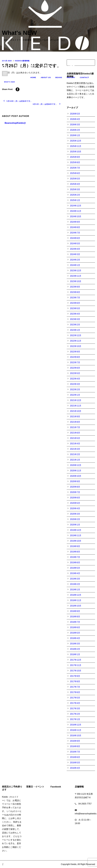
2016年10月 (76, 736)
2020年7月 (75, 492)
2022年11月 (76, 341)
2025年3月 (75, 189)
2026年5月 (75, 114)
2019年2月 (75, 584)
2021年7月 (75, 427)
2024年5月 (75, 244)
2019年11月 (76, 535)
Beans (59, 77)
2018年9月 (75, 611)
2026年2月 (75, 130)
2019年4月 (75, 573)
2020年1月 (75, 525)
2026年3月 (75, 125)
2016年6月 (75, 757)
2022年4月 (75, 379)
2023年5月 (75, 308)
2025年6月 (75, 173)
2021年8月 (75, 422)
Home (33, 77)
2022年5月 (75, 373)
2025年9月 (75, 157)
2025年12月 (76, 141)
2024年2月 (75, 260)
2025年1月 (75, 200)
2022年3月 (75, 384)
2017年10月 (76, 671)
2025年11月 (76, 146)
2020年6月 (75, 498)
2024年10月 (76, 216)
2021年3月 (75, 449)
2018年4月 (75, 638)
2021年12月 (76, 400)
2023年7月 (75, 298)
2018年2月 (75, 649)
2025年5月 (75, 179)
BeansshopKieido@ (15, 123)
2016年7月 (75, 752)
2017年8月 (75, 681)
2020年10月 (76, 476)
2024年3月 (75, 254)
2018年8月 (75, 617)
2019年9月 (75, 546)
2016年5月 (75, 763)
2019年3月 (75, 579)
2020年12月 (76, 465)
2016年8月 (75, 746)
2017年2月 (75, 714)
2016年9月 (75, 741)
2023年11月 (76, 276)
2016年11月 (76, 730)
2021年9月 (75, 417)
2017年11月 (76, 665)
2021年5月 (75, 438)
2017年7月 (75, 687)
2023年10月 (76, 281)
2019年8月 (75, 552)
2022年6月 (75, 368)
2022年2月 (75, 389)
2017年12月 (76, 660)
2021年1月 (75, 460)
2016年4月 (75, 768)
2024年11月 (76, 211)
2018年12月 (76, 595)
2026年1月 (75, 135)
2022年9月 (75, 352)
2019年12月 (76, 530)
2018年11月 (76, 600)
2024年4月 (75, 249)
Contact (84, 77)
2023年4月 (75, 314)
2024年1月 (75, 265)
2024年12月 (76, 206)
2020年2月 (75, 519)
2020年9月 (75, 481)
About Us (46, 77)
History (71, 77)
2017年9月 (75, 676)
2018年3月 (75, 644)
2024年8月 (75, 227)
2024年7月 (75, 233)
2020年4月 (75, 508)
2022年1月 (75, 395)
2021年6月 (75, 433)
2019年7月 (75, 557)
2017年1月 (75, 719)
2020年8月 (75, 487)
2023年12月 (76, 271)
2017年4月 (75, 703)
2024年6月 (75, 238)
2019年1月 (75, 590)
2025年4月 (75, 184)
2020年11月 (76, 471)
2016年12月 (76, 725)
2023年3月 (75, 319)
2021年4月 (75, 444)
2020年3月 (75, 514)
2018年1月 (75, 654)
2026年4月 (75, 119)
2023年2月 (75, 325)
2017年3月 (75, 708)
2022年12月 (76, 335)
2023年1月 (75, 330)
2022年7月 (75, 362)
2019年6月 (75, 563)
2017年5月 (75, 698)
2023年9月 (75, 287)
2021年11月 (76, 406)
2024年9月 (75, 222)
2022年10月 (76, 346)
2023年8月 (75, 292)
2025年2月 (75, 195)
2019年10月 (76, 541)
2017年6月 (75, 692)
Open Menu (5, 74)
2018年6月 (75, 627)
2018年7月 (75, 622)
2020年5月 (75, 503)
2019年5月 (75, 568)
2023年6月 (75, 303)
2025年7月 (75, 168)
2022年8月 (75, 357)
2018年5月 (75, 633)
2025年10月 (76, 152)
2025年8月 (75, 162)
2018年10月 (76, 606)
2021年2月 (75, 454)
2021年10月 (76, 411)
